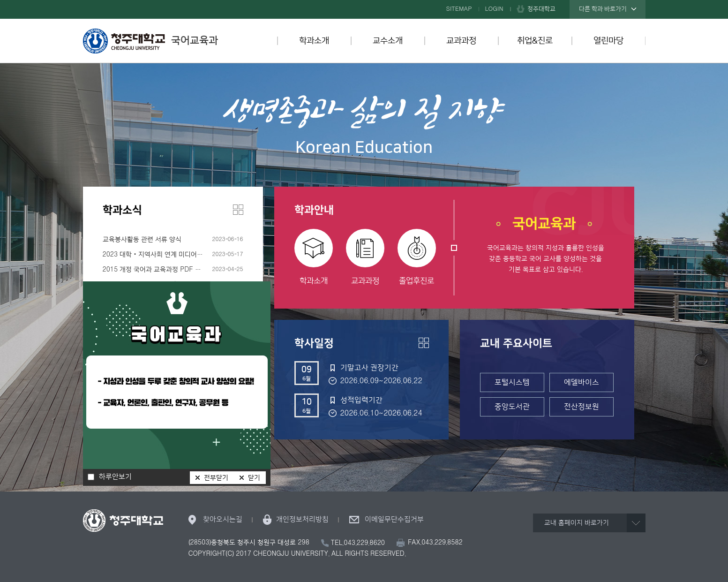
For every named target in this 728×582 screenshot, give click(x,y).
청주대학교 (541, 9)
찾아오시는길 (223, 519)
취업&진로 (535, 41)
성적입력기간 (361, 400)
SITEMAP (459, 9)
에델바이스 (582, 382)
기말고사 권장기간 (369, 368)
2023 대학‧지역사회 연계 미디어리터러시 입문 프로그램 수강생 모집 (173, 255)
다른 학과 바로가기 (603, 9)
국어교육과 (150, 41)
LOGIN (494, 9)
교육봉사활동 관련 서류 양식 (142, 240)
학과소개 (314, 41)
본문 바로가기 (364, 0)
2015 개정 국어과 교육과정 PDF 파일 (155, 270)
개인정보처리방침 (302, 519)
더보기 (238, 210)
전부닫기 (216, 478)
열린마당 (608, 41)
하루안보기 (115, 477)
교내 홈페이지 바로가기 (577, 523)
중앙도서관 (512, 407)
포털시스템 (512, 382)
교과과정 (461, 41)
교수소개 (388, 41)
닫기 (254, 478)
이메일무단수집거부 (394, 519)
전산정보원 (582, 407)
